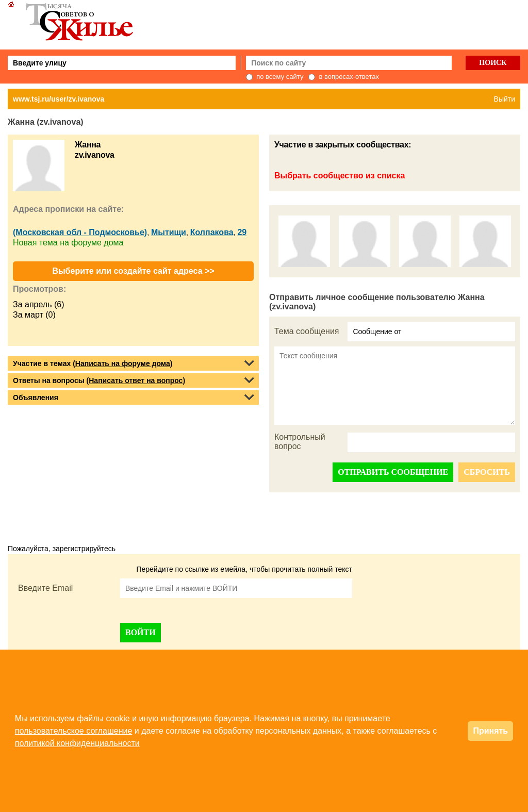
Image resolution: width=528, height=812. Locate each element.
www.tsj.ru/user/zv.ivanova (59, 99)
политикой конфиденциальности (77, 743)
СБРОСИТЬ (487, 472)
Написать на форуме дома (123, 363)
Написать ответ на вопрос (136, 380)
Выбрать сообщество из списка (340, 176)
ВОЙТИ (141, 632)
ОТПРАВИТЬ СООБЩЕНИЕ (393, 472)
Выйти (505, 99)
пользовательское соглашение (74, 731)
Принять (490, 731)
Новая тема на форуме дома (68, 243)
